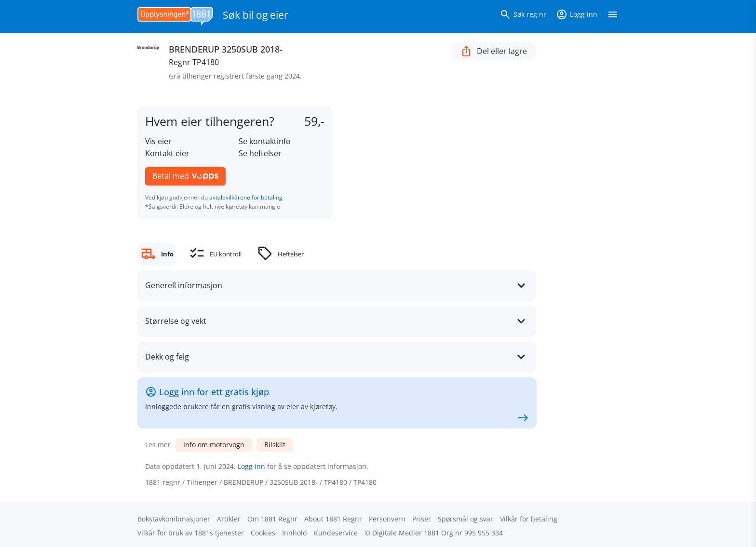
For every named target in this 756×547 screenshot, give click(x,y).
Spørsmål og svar (466, 519)
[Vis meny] (613, 16)
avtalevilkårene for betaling (246, 197)
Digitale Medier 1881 (406, 533)
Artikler (229, 519)
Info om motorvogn (214, 445)
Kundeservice (336, 533)
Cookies (263, 533)
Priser (422, 519)
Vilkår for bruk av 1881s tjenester (191, 533)
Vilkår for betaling (529, 519)
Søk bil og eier (256, 15)
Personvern (387, 519)
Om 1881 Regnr (272, 519)
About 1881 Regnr (333, 519)
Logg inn (251, 466)
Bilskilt (275, 445)
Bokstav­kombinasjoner (174, 519)
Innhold (295, 533)
